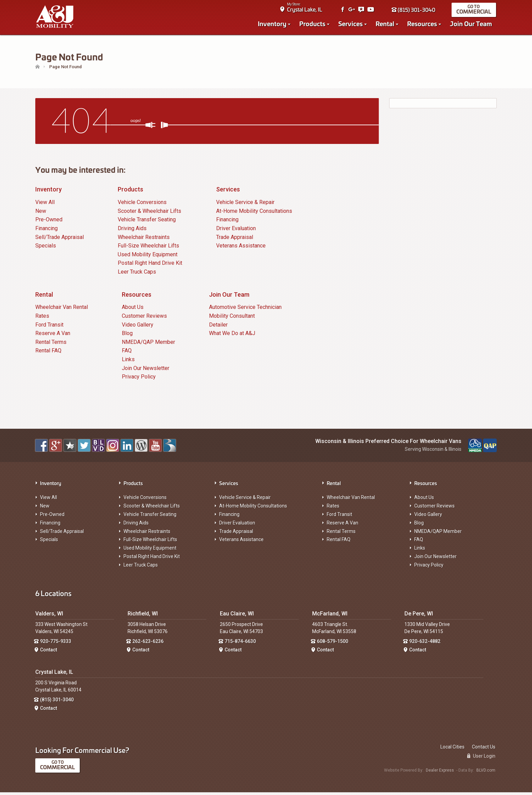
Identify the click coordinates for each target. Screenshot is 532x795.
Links (128, 362)
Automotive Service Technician (245, 310)
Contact (49, 652)
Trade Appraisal (235, 240)
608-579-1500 (332, 644)
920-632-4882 (425, 644)
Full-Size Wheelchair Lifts (148, 249)
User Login (481, 759)
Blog (127, 336)
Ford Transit (49, 327)
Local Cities (452, 750)
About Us (133, 310)
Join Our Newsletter (146, 371)
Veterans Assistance (241, 249)
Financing (46, 231)
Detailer (218, 327)
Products (313, 24)
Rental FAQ (48, 354)
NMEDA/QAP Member (148, 345)
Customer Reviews (144, 319)
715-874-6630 (240, 644)
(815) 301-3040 (414, 11)
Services (351, 24)
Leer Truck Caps (137, 274)
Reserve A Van (53, 336)
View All (45, 205)
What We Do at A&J (232, 336)
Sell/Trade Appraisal (60, 240)
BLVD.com (486, 773)
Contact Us (484, 750)
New (41, 214)
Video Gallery (138, 327)
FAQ (127, 354)
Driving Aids (132, 231)
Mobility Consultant (232, 319)
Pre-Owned (49, 223)
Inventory (273, 24)
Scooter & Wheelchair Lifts (149, 214)
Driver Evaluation (236, 231)
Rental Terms (51, 345)
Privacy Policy (139, 379)
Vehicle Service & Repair (245, 205)
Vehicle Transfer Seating (147, 223)
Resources (423, 24)
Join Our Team (472, 24)
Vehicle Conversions (142, 205)
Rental (386, 24)
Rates (42, 319)
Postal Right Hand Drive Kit (150, 266)
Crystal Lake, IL (305, 10)
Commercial (474, 12)
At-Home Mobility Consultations (254, 214)
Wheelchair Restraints (144, 240)
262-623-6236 (148, 644)
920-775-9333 (56, 644)
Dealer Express (440, 773)
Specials (46, 249)
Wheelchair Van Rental (62, 310)
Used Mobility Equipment (148, 257)
